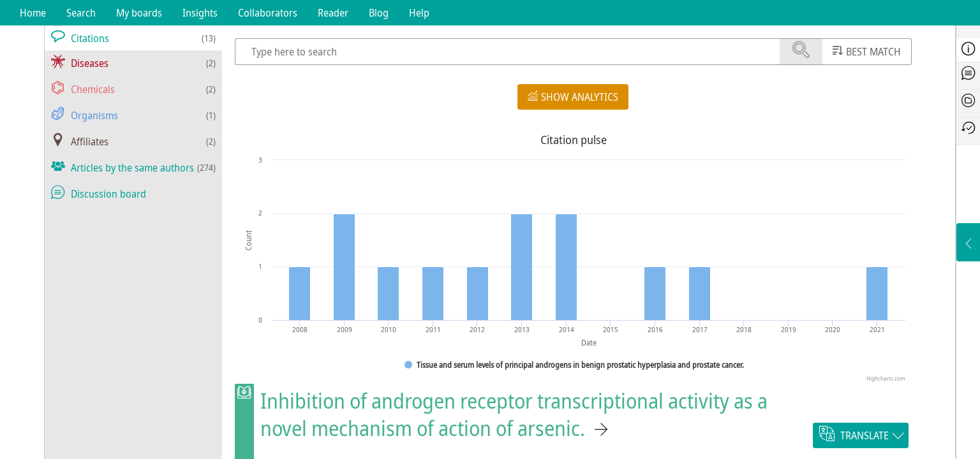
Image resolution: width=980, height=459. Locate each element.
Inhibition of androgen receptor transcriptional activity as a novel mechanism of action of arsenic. (514, 414)
